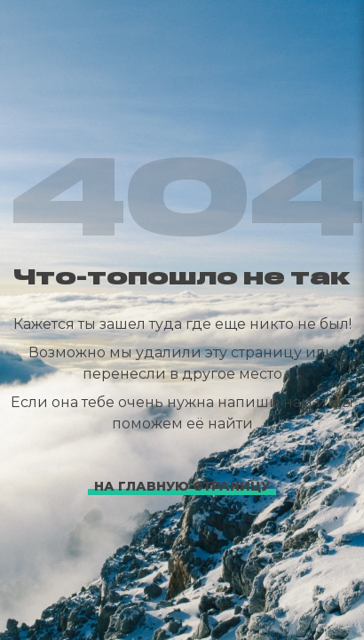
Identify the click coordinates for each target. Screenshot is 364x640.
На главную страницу (182, 486)
